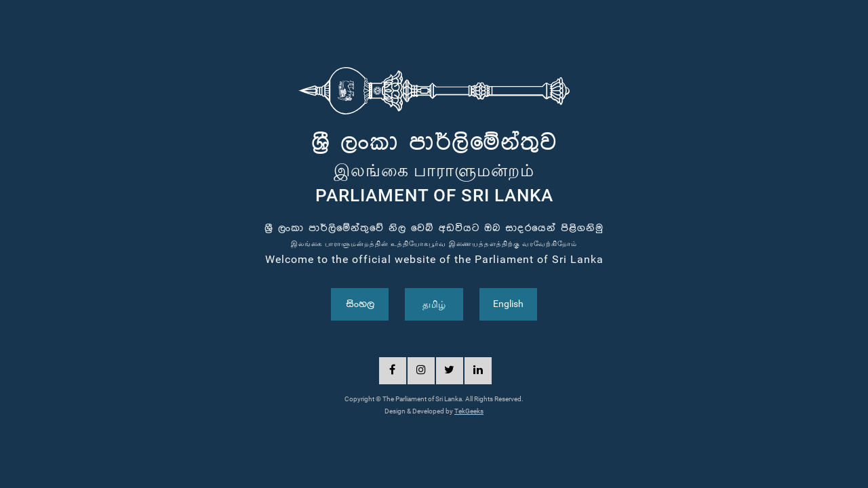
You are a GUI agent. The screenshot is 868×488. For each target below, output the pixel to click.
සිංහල (360, 304)
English (508, 304)
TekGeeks (469, 411)
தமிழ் (434, 304)
